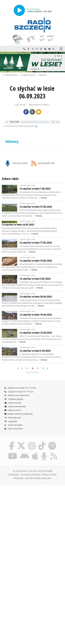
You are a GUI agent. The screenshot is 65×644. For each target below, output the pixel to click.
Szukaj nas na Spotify (45, 49)
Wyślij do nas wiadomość (49, 49)
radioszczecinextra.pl (15, 406)
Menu (61, 49)
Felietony (43, 75)
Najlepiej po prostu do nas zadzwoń (24, 49)
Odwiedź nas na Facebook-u (29, 49)
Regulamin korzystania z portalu (35, 475)
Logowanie (11, 421)
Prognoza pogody (14, 399)
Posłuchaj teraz (13, 418)
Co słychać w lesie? (28, 75)
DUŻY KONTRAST (14, 429)
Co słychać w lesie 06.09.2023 (32, 92)
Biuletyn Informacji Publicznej (18, 414)
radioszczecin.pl (13, 403)
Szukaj (54, 49)
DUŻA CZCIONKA (14, 425)
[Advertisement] (32, 507)
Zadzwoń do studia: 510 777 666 (20, 388)
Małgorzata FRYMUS (39, 105)
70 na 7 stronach (32, 372)
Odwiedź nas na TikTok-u (41, 49)
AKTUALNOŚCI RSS (43, 163)
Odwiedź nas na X (33, 49)
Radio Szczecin (10, 75)
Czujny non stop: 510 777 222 (19, 392)
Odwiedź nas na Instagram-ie (37, 49)
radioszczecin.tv (13, 410)
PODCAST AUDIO (17, 163)
